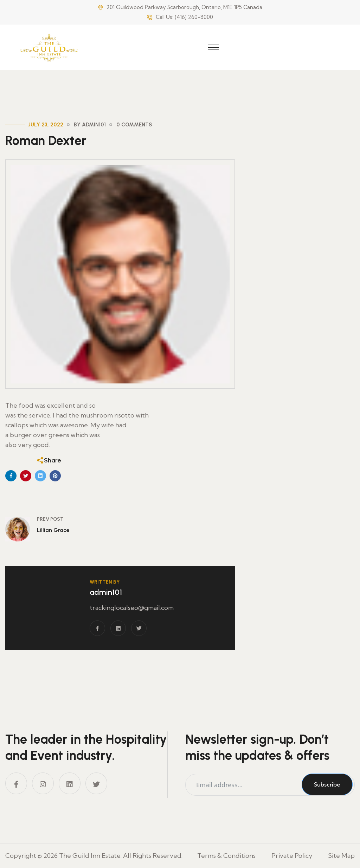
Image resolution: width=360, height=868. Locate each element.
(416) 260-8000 (194, 17)
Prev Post (50, 519)
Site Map (341, 856)
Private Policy (292, 856)
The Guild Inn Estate (90, 856)
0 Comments (134, 125)
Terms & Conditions (226, 856)
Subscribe (327, 784)
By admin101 (90, 125)
